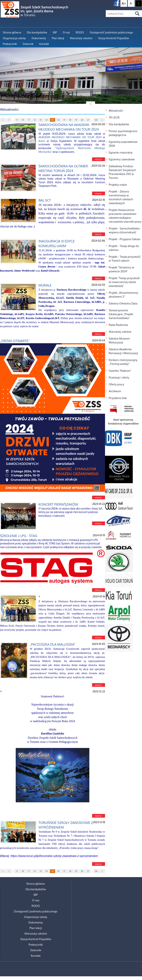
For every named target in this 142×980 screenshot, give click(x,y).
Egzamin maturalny (121, 152)
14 (47, 120)
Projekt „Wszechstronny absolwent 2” (123, 295)
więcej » (98, 159)
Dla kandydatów (37, 32)
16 (58, 120)
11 (29, 120)
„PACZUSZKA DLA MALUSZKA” (53, 644)
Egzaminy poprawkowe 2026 (123, 144)
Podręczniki (10, 44)
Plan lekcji (58, 38)
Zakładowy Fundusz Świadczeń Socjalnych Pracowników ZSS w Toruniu (122, 172)
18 (70, 120)
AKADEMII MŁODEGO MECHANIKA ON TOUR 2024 (70, 137)
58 (96, 120)
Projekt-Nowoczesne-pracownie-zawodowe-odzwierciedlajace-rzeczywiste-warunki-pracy (125, 216)
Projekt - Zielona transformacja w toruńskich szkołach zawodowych (121, 197)
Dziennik (28, 44)
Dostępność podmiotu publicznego (111, 32)
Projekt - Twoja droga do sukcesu (124, 248)
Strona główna (12, 32)
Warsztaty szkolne (81, 38)
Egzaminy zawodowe (122, 159)
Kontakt (44, 44)
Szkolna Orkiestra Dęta (123, 303)
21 (88, 120)
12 (35, 120)
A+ (124, 3)
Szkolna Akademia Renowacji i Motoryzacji (123, 351)
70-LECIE (114, 117)
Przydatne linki (118, 398)
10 (23, 120)
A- (131, 3)
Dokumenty (39, 38)
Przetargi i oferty (119, 377)
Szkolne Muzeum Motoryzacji (119, 340)
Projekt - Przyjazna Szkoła (124, 239)
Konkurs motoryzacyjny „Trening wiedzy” (123, 362)
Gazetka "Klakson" (120, 371)
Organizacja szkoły (14, 38)
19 (76, 120)
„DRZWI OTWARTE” (15, 341)
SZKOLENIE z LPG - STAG (19, 536)
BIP (55, 32)
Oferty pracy (116, 384)
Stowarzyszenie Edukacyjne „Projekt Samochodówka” (121, 314)
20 (82, 120)
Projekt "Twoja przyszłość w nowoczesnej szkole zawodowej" (124, 282)
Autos (42, 141)
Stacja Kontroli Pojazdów (114, 38)
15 (53, 120)
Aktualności (116, 111)
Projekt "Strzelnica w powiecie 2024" (121, 269)
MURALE (45, 285)
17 (64, 120)
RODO (80, 32)
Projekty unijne (118, 185)
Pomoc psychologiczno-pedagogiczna (123, 133)
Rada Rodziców (118, 325)
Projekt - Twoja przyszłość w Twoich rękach (125, 259)
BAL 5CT (45, 200)
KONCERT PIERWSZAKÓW (58, 504)
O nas (66, 32)
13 (41, 120)
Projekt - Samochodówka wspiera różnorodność (124, 230)
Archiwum (115, 391)
